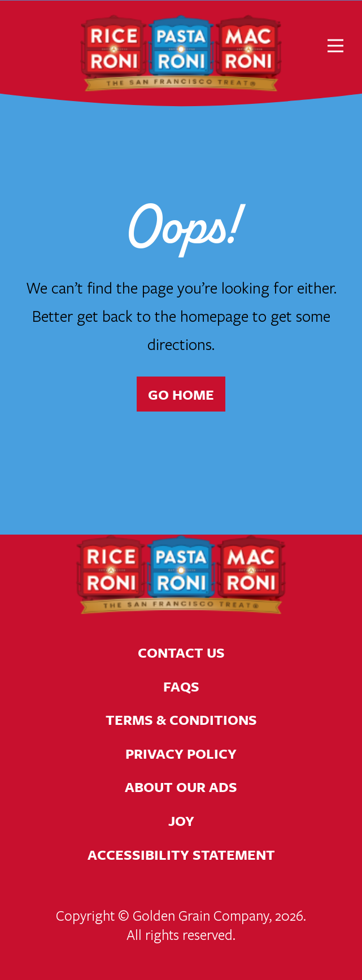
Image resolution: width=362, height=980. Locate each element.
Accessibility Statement (181, 854)
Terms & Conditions (181, 719)
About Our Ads (181, 787)
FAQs (181, 686)
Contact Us (181, 652)
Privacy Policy (181, 753)
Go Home (181, 394)
